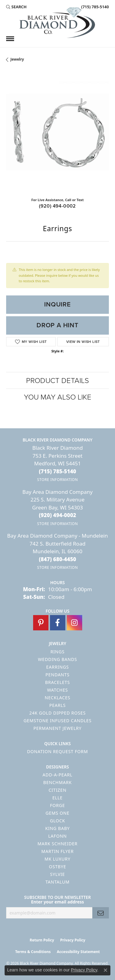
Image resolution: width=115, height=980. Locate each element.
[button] (16, 7)
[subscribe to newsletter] (101, 913)
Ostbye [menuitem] (57, 867)
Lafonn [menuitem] (57, 836)
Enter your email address (57, 902)
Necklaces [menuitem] (57, 698)
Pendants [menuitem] (57, 675)
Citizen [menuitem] (57, 790)
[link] (94, 7)
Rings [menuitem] (58, 652)
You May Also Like (58, 397)
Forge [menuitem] (57, 805)
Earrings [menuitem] (58, 667)
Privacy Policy (73, 940)
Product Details (57, 380)
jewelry (17, 59)
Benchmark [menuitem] (57, 782)
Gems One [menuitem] (58, 813)
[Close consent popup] (105, 970)
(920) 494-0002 (57, 206)
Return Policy (42, 940)
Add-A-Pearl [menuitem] (57, 775)
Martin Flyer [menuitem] (57, 851)
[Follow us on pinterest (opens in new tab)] (41, 623)
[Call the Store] (58, 471)
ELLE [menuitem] (57, 798)
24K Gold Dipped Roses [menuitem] (58, 713)
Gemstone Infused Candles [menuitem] (58, 721)
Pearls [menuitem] (58, 705)
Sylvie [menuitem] (57, 874)
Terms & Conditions (33, 952)
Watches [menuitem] (57, 690)
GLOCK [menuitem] (58, 821)
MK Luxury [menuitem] (57, 859)
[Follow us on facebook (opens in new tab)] (58, 623)
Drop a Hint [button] (57, 325)
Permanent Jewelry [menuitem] (57, 728)
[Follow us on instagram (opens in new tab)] (75, 623)
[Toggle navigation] (10, 39)
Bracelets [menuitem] (57, 682)
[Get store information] (57, 480)
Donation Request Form (57, 751)
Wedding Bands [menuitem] (57, 659)
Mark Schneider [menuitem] (57, 844)
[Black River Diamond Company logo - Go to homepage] (58, 23)
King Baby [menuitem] (57, 828)
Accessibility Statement (78, 952)
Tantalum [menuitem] (57, 882)
